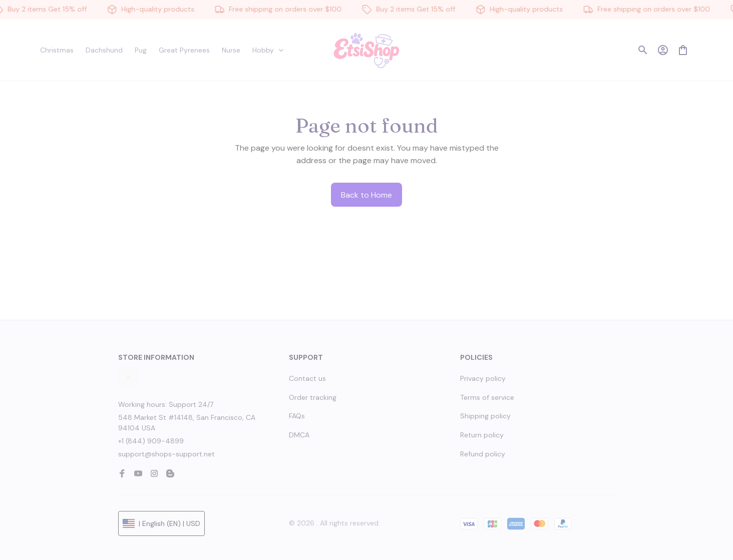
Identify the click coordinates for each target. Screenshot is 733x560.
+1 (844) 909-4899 (151, 441)
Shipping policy (485, 416)
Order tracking (313, 397)
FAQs (297, 416)
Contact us (307, 378)
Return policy (482, 435)
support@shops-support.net (166, 454)
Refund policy (483, 454)
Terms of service (487, 397)
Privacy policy (483, 378)
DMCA (299, 435)
